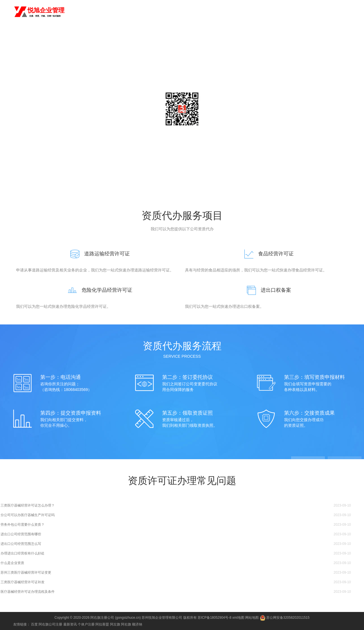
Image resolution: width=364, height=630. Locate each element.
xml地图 (238, 618)
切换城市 (90, 11)
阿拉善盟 (102, 624)
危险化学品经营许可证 (98, 290)
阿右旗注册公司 (102, 618)
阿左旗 (115, 624)
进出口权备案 (267, 290)
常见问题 (253, 35)
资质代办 (245, 12)
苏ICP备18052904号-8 (215, 618)
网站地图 (252, 618)
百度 (34, 624)
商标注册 (224, 12)
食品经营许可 (329, 12)
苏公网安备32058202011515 (285, 618)
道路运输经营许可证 (98, 254)
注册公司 (184, 12)
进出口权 (305, 12)
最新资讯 (70, 624)
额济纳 (137, 624)
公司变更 (265, 12)
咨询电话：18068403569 (182, 141)
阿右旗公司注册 (50, 624)
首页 (168, 12)
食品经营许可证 (267, 254)
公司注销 (285, 12)
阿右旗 (72, 11)
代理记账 (204, 12)
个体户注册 (86, 624)
